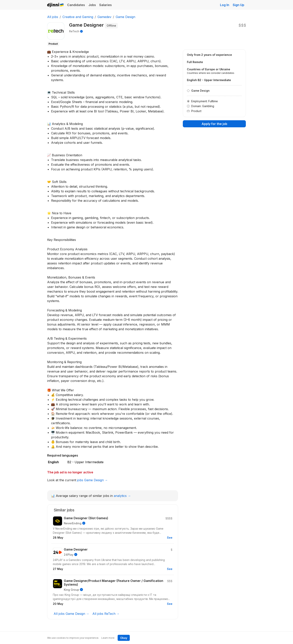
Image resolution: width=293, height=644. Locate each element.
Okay (124, 638)
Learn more (108, 638)
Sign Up (238, 5)
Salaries (105, 5)
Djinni (56, 5)
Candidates (76, 5)
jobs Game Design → (92, 480)
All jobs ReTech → (106, 614)
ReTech (74, 31)
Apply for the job (214, 124)
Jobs (92, 5)
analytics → (122, 496)
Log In (225, 5)
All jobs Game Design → (71, 614)
